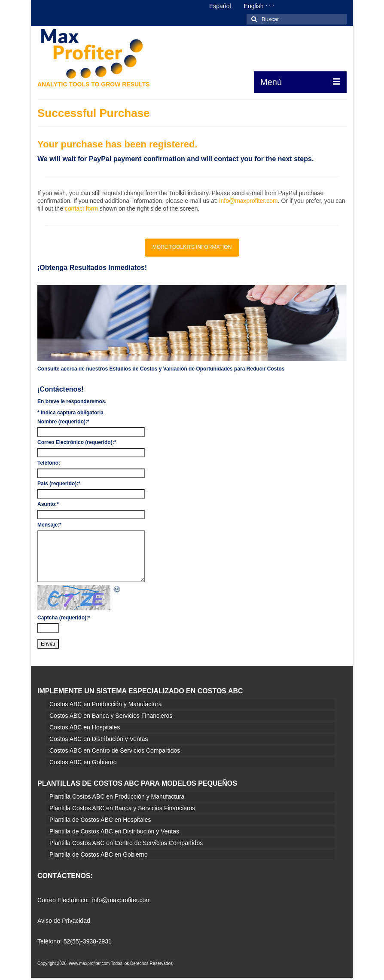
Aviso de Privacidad (64, 921)
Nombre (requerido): (63, 422)
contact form (81, 208)
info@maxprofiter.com (248, 201)
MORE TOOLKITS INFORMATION (192, 247)
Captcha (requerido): (64, 618)
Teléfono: (49, 463)
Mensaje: (49, 525)
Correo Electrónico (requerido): (77, 442)
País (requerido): (59, 484)
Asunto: (48, 504)
